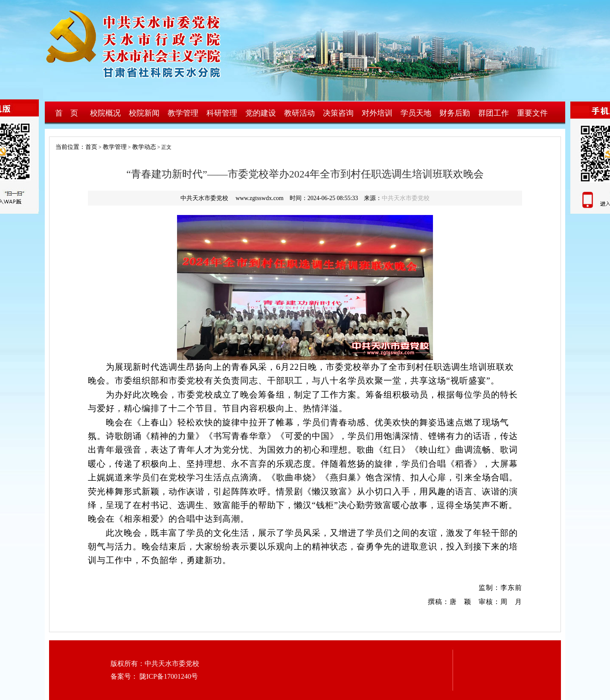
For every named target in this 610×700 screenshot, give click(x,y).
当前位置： (67, 147)
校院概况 (105, 113)
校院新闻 (144, 113)
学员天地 (416, 113)
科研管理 (222, 113)
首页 (91, 147)
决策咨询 (338, 113)
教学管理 (183, 113)
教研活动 (299, 113)
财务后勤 (455, 113)
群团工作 (494, 113)
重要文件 (532, 113)
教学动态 (144, 147)
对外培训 (377, 113)
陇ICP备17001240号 (168, 676)
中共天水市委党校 (406, 198)
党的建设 (261, 113)
